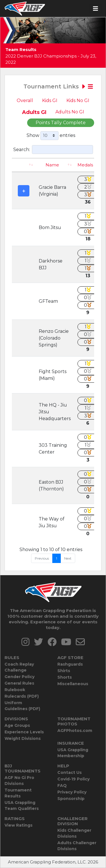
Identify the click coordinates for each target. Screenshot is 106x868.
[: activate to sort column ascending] (24, 165)
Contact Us (70, 772)
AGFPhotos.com (75, 731)
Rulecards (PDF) (22, 696)
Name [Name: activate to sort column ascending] (52, 165)
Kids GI (50, 100)
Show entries (51, 136)
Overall (25, 100)
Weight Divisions (23, 738)
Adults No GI (70, 112)
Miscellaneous (73, 684)
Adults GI (34, 112)
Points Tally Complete (61, 123)
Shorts (65, 677)
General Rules (19, 683)
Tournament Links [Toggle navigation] (58, 86)
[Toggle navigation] (96, 9)
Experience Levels (24, 732)
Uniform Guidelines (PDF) (22, 706)
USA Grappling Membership (73, 753)
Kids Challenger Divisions (74, 833)
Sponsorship (71, 799)
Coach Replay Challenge (19, 667)
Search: (53, 150)
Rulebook (15, 690)
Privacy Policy (72, 792)
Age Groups (17, 725)
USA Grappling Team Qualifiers (22, 805)
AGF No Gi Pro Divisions (19, 781)
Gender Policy (20, 677)
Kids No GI (78, 100)
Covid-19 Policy (73, 779)
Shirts (64, 671)
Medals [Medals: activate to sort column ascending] (85, 165)
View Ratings (19, 825)
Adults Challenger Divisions (77, 846)
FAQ (62, 786)
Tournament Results (18, 793)
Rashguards (70, 664)
